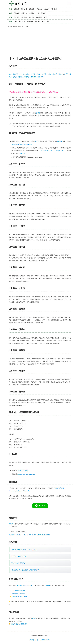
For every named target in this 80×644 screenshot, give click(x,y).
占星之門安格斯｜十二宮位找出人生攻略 (52, 151)
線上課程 (24, 13)
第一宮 (37, 141)
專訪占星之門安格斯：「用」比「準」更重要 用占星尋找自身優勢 (29, 534)
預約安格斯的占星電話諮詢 (19, 624)
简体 (48, 22)
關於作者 (40, 77)
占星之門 (18, 3)
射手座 (66, 74)
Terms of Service (45, 640)
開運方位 (47, 17)
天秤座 (55, 74)
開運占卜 (32, 17)
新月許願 (24, 17)
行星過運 (39, 9)
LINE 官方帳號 (60, 488)
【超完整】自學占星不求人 (24, 585)
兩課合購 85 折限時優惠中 (20, 596)
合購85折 (17, 13)
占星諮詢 (17, 17)
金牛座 (28, 74)
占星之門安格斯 (23, 470)
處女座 (50, 74)
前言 (10, 74)
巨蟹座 (39, 74)
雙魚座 (20, 77)
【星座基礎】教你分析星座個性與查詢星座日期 (25, 570)
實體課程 (32, 13)
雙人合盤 (24, 9)
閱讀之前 (16, 74)
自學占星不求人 (41, 13)
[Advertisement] (40, 42)
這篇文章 (23, 153)
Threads (38, 22)
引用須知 (34, 77)
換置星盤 (32, 9)
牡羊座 (22, 74)
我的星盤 (54, 9)
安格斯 (38, 113)
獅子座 (44, 74)
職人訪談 (39, 17)
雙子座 (33, 74)
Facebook (22, 22)
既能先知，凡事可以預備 (18, 556)
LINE (15, 22)
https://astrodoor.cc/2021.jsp (27, 474)
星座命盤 (17, 9)
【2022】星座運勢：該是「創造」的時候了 (24, 549)
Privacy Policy (34, 640)
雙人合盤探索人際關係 (18, 594)
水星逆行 (47, 9)
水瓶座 (15, 77)
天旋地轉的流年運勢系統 (18, 563)
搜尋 (44, 22)
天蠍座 (61, 74)
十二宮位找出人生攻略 (18, 591)
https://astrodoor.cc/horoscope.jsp (22, 144)
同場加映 (27, 77)
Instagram (30, 22)
